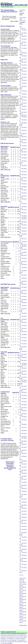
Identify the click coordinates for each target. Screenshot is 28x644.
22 (20, 34)
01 (23, 33)
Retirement (3, 139)
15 (26, 59)
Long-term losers (5, 29)
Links (11, 7)
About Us (3, 632)
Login (26, 4)
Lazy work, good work (6, 63)
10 (24, 36)
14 (24, 30)
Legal (8, 632)
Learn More (4, 440)
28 (20, 41)
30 (22, 34)
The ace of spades (6, 85)
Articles (7, 7)
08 (24, 86)
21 (26, 30)
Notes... (3, 278)
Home (3, 7)
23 (20, 69)
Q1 (23, 581)
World (6, 92)
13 (24, 65)
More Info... (8, 170)
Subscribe (11, 440)
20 (26, 65)
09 (24, 33)
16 (26, 33)
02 (23, 68)
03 (23, 42)
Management (4, 82)
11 (24, 28)
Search (17, 4)
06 (23, 94)
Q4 (22, 586)
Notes (2, 170)
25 (20, 37)
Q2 (25, 584)
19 (26, 36)
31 (22, 44)
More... (11, 643)
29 (22, 60)
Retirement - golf (5, 122)
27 (20, 31)
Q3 (20, 586)
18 (26, 91)
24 (20, 44)
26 (20, 57)
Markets (3, 119)
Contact (21, 4)
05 (23, 36)
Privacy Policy (23, 625)
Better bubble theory (6, 95)
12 (24, 56)
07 (23, 30)
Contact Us (13, 632)
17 (26, 42)
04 (23, 28)
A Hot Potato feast (5, 46)
